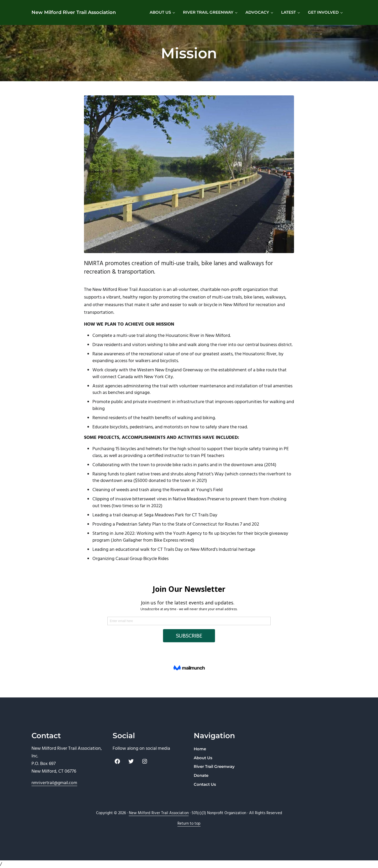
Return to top (189, 824)
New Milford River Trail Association (74, 12)
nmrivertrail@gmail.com (54, 783)
